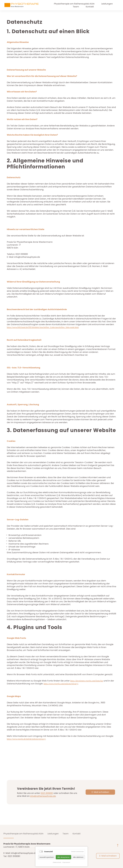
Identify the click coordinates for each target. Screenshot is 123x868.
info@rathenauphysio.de (43, 796)
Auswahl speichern (47, 857)
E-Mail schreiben (100, 792)
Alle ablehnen (78, 857)
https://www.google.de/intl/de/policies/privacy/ (26, 739)
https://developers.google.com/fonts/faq (87, 681)
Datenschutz (57, 862)
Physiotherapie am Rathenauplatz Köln (74, 4)
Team (76, 7)
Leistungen (107, 4)
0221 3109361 (47, 793)
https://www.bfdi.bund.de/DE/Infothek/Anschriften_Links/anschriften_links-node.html (43, 327)
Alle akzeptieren (63, 857)
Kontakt (90, 7)
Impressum (66, 862)
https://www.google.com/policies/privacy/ (61, 684)
